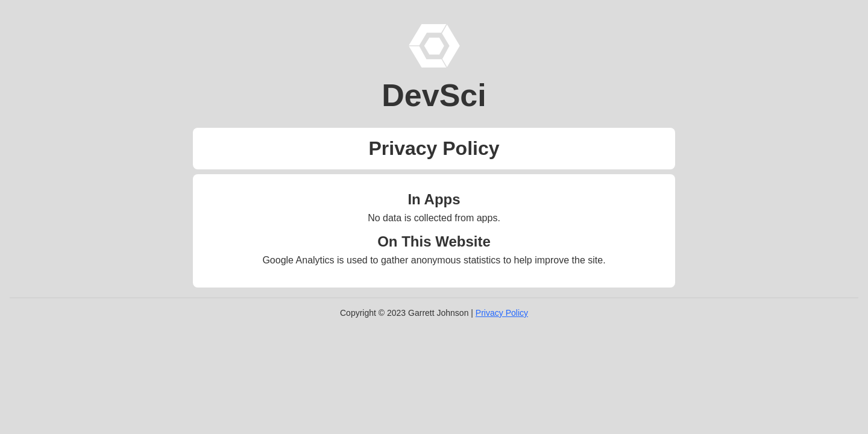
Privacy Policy (502, 313)
